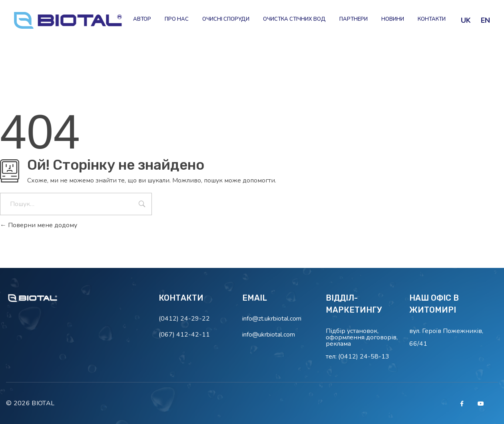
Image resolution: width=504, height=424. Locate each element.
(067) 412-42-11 (184, 335)
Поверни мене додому (39, 225)
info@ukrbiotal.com (269, 335)
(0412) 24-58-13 (364, 357)
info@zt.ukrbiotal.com (272, 319)
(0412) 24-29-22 (184, 319)
